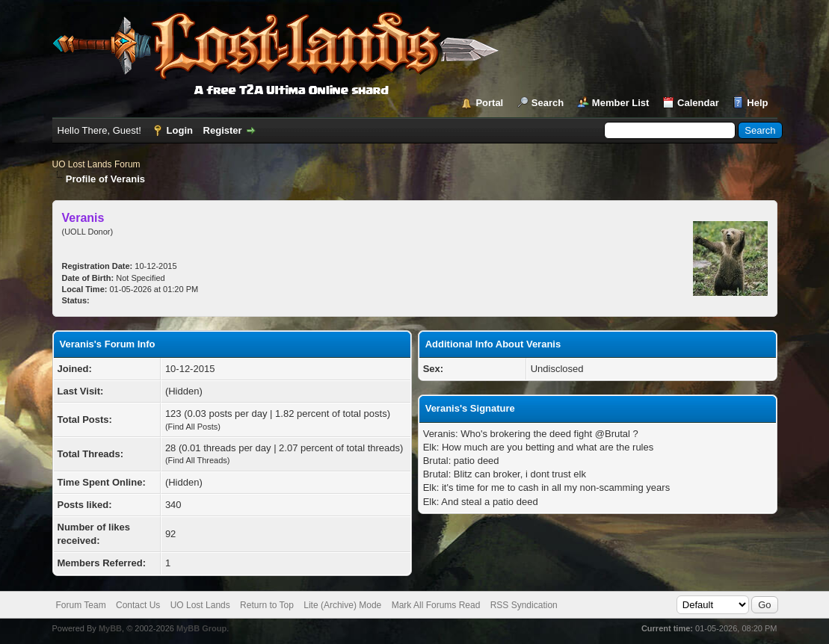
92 (170, 534)
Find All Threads (198, 460)
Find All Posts (193, 427)
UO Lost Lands (200, 605)
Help (757, 103)
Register (223, 130)
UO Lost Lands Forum (96, 164)
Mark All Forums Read (436, 605)
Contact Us (138, 605)
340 (173, 505)
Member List (621, 103)
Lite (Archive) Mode (342, 605)
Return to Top (267, 605)
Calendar (698, 103)
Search (548, 103)
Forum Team (81, 605)
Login (180, 130)
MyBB (110, 628)
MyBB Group (201, 628)
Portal (489, 103)
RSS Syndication (524, 605)
